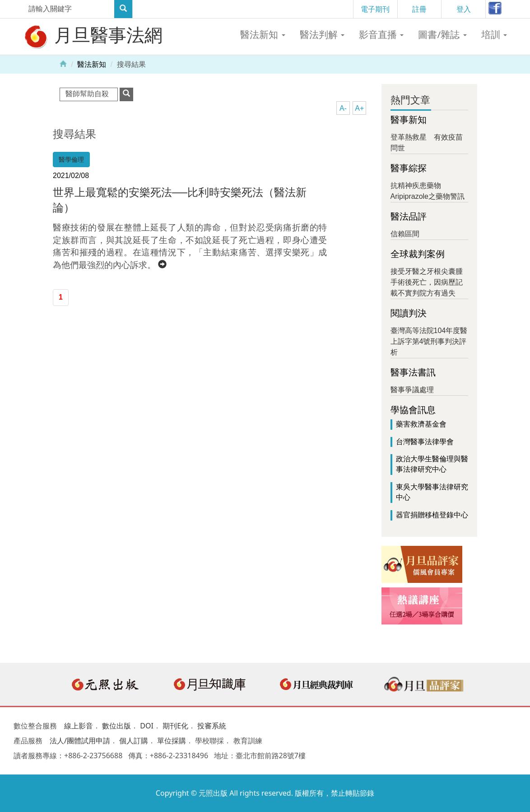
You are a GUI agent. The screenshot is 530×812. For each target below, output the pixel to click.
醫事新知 (409, 120)
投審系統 (212, 726)
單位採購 (172, 741)
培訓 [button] (494, 34)
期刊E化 (175, 726)
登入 (464, 9)
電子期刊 (375, 9)
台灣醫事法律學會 (425, 442)
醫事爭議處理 (412, 390)
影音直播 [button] (381, 34)
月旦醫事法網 (93, 36)
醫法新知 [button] (263, 34)
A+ (359, 108)
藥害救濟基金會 (421, 424)
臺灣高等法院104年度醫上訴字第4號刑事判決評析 (429, 341)
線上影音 (79, 726)
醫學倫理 (71, 160)
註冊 (419, 9)
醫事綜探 (409, 168)
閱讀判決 (409, 313)
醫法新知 (92, 64)
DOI (147, 726)
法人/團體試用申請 (80, 741)
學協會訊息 (413, 410)
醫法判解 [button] (322, 34)
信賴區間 (405, 234)
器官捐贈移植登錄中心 (432, 515)
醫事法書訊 (413, 372)
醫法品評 (409, 216)
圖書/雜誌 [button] (442, 34)
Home (63, 63)
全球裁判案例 (418, 254)
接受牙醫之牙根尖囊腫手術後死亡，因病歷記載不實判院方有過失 (427, 282)
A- (343, 108)
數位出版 (116, 726)
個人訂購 (134, 741)
